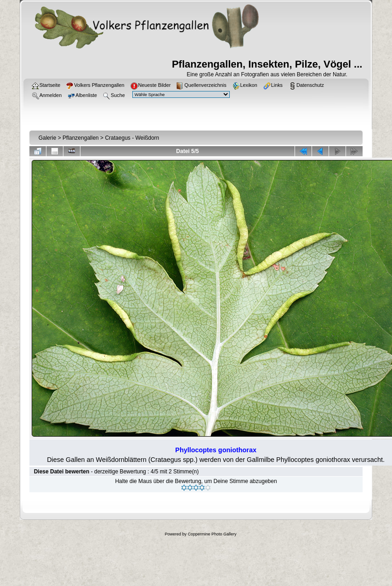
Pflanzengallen (81, 138)
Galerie (48, 138)
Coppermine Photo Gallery (212, 534)
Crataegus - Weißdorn (132, 138)
